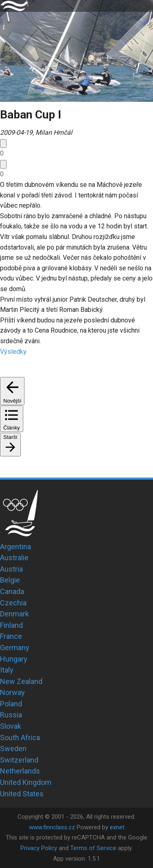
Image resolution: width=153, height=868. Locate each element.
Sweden (13, 749)
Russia (11, 715)
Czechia (13, 603)
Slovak (11, 726)
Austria (11, 569)
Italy (7, 670)
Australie (14, 558)
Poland (11, 704)
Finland (11, 625)
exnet (117, 827)
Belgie (10, 580)
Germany (15, 648)
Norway (12, 692)
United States (22, 794)
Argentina (16, 547)
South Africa (20, 738)
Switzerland (19, 760)
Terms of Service (93, 848)
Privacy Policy (39, 848)
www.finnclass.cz (52, 827)
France (11, 636)
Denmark (14, 614)
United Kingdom (26, 782)
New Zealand (21, 681)
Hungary (14, 659)
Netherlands (20, 771)
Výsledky (13, 352)
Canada (12, 591)
